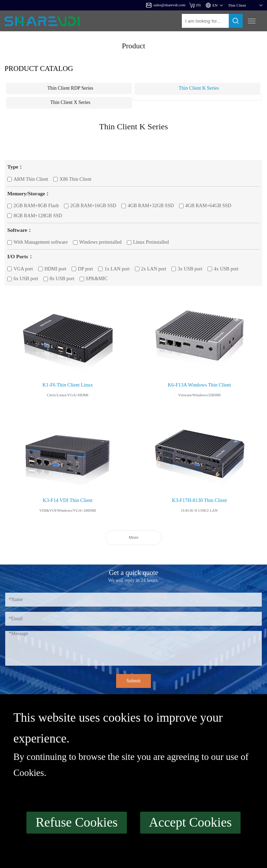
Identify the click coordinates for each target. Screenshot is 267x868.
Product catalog (39, 68)
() (195, 5)
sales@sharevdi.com (166, 5)
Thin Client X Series (71, 102)
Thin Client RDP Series (70, 88)
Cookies (29, 773)
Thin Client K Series (199, 88)
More (133, 537)
